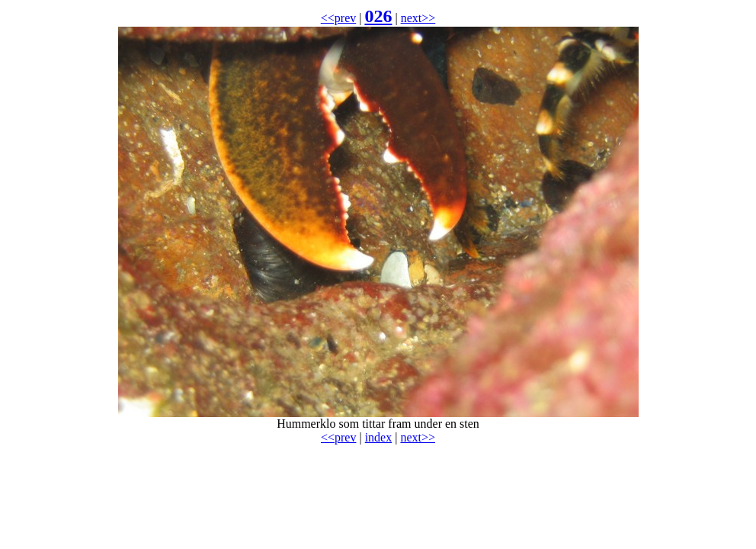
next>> (418, 18)
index (379, 437)
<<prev (338, 18)
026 (378, 16)
